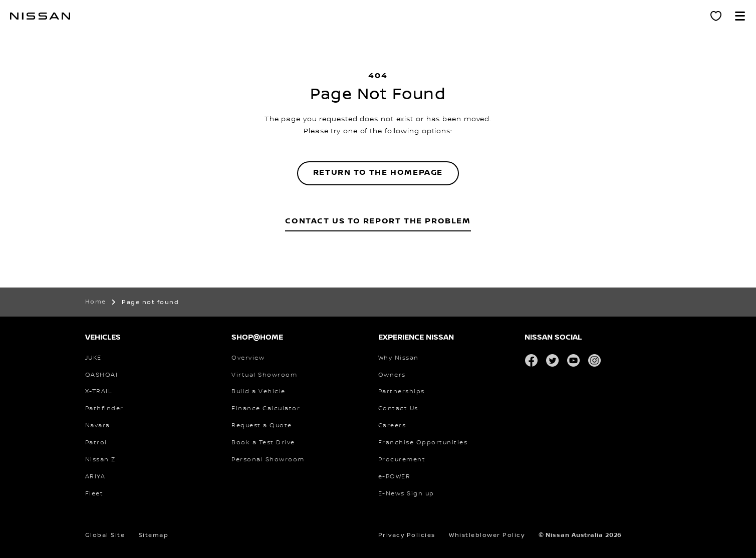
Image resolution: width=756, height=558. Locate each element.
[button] (740, 16)
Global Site (105, 535)
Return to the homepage (378, 173)
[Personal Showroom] (716, 16)
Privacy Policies (407, 535)
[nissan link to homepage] (40, 16)
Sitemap (154, 535)
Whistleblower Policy (487, 535)
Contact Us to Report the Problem (378, 221)
